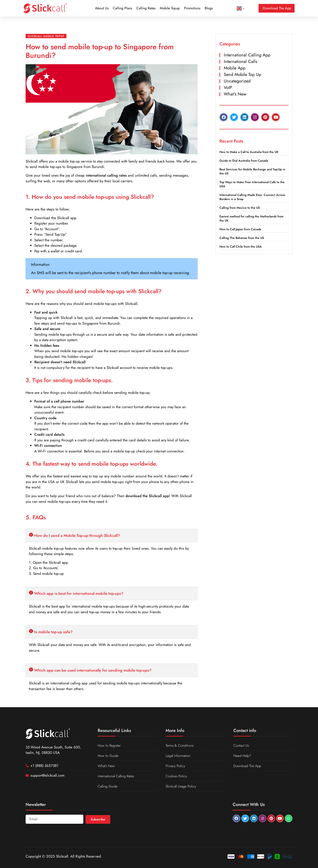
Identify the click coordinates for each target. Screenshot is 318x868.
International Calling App (247, 55)
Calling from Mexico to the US (240, 208)
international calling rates (106, 175)
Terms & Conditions (180, 746)
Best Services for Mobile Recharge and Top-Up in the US (252, 171)
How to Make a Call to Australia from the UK (249, 152)
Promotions (192, 8)
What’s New (107, 766)
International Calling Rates (118, 776)
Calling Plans (122, 8)
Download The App (248, 766)
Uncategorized (237, 81)
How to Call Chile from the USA (241, 247)
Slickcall (32, 161)
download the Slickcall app (147, 496)
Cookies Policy (177, 776)
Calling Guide (108, 786)
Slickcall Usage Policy (182, 786)
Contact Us (242, 746)
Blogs (209, 8)
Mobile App (235, 68)
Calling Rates (146, 8)
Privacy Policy (176, 766)
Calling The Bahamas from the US (242, 238)
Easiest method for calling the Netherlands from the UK (251, 218)
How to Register (110, 746)
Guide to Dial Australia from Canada (244, 161)
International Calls (241, 62)
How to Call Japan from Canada (240, 229)
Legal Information (179, 756)
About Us (102, 8)
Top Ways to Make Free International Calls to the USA (252, 184)
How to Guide (108, 756)
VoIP (228, 88)
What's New (235, 94)
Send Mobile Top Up (242, 75)
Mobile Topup (170, 8)
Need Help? (243, 756)
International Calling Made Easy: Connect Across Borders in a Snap (252, 197)
